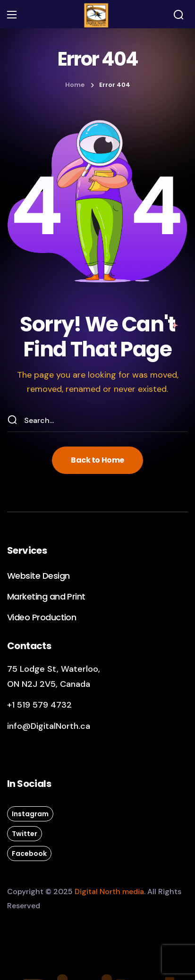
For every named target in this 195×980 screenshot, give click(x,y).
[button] (178, 15)
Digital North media (109, 891)
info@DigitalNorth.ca (49, 726)
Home (75, 85)
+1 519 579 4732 (39, 705)
